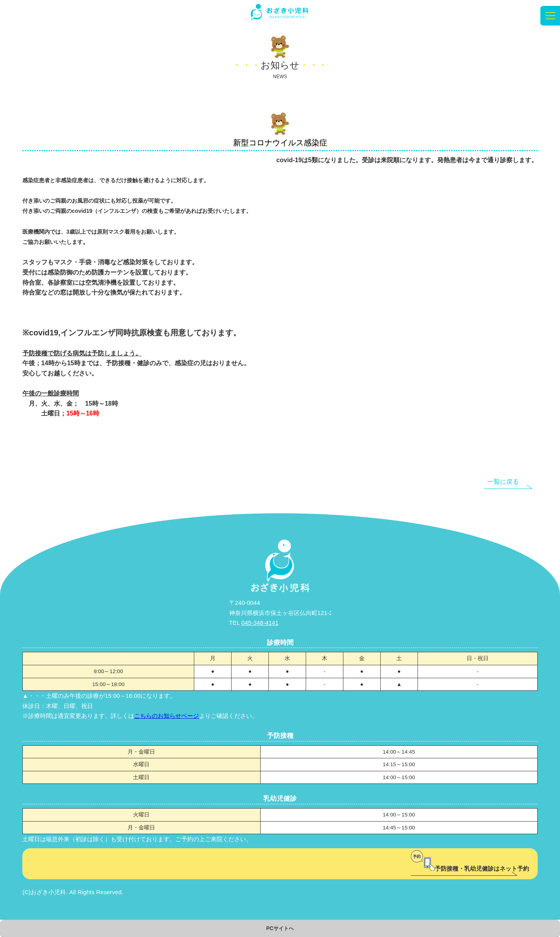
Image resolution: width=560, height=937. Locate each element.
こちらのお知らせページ (167, 716)
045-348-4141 (260, 623)
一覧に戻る (503, 482)
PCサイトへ (280, 928)
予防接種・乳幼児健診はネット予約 (470, 868)
